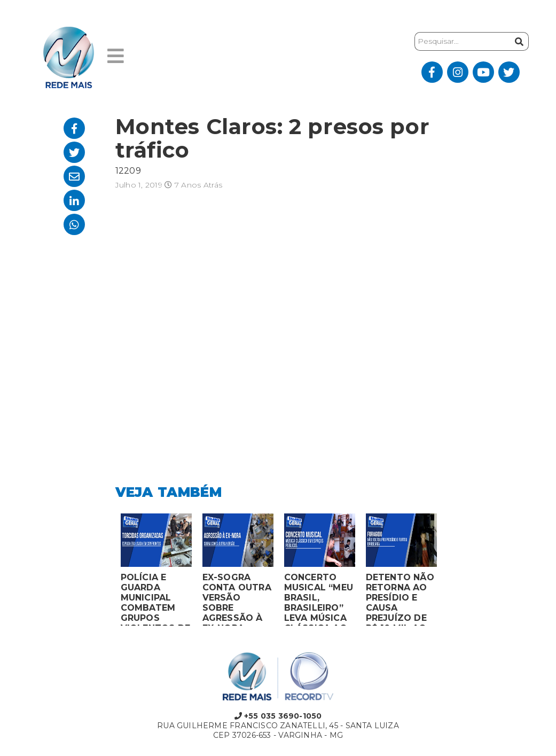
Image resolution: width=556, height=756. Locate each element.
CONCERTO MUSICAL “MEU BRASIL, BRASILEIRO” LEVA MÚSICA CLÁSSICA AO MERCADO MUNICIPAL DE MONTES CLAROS (319, 599)
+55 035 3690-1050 (278, 716)
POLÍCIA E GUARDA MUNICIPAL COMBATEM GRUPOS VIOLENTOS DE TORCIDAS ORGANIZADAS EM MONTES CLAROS (156, 599)
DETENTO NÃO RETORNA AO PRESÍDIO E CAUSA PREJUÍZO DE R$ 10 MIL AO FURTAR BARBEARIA (400, 599)
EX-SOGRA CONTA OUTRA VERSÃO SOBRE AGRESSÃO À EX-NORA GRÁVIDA (237, 599)
